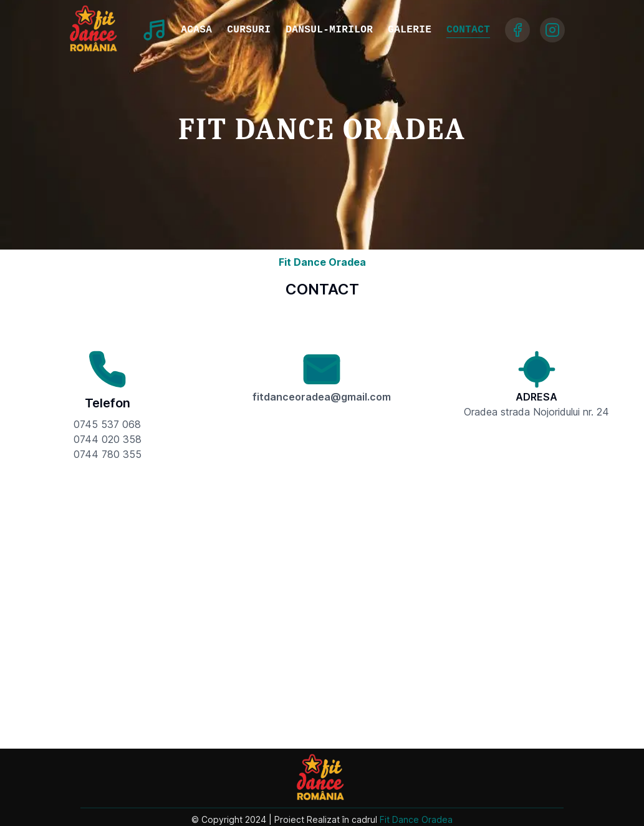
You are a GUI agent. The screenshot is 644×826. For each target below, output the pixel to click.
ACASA (196, 30)
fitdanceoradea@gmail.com (322, 397)
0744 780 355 (108, 454)
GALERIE (410, 30)
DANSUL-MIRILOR (329, 30)
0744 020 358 (108, 439)
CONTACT (468, 30)
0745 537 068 (107, 424)
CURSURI (249, 30)
